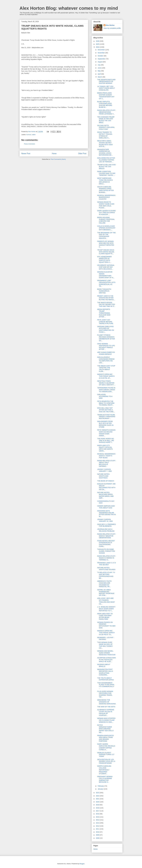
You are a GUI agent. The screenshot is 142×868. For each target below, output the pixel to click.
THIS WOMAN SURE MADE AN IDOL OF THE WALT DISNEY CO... (105, 645)
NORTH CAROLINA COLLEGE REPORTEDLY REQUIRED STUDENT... (104, 770)
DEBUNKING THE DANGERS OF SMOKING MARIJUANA (106, 702)
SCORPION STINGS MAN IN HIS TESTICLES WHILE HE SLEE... (106, 660)
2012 (98, 826)
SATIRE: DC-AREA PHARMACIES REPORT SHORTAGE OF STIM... (106, 593)
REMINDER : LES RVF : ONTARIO (106, 638)
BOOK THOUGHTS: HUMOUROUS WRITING (104, 291)
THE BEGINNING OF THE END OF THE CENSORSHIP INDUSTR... (106, 235)
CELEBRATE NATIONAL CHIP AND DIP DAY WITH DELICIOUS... (106, 267)
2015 (98, 817)
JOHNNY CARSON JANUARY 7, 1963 (105, 470)
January (101, 789)
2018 (98, 808)
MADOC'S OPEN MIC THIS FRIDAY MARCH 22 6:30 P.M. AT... (106, 376)
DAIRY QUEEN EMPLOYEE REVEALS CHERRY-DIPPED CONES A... (106, 747)
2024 (98, 47)
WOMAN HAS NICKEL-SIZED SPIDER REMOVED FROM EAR (106, 653)
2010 (98, 832)
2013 (98, 823)
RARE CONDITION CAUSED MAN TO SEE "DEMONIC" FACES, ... (106, 173)
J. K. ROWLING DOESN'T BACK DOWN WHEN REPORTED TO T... (106, 609)
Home (54, 153)
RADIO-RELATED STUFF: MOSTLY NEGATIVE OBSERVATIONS (106, 536)
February (101, 786)
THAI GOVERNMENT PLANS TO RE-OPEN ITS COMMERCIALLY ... (106, 686)
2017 (98, 811)
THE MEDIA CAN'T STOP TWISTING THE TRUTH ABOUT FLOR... (106, 369)
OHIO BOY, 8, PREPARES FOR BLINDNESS (106, 525)
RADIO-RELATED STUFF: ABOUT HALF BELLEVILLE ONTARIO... (106, 463)
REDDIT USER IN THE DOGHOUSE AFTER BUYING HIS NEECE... (106, 298)
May (99, 71)
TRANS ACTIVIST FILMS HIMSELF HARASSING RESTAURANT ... (106, 417)
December (101, 50)
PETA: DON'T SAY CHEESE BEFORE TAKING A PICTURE (105, 322)
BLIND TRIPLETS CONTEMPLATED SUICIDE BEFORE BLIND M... (105, 104)
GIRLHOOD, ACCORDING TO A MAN (105, 396)
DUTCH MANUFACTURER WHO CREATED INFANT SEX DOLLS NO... (105, 729)
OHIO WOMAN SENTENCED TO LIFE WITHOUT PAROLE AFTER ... (106, 346)
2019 (98, 805)
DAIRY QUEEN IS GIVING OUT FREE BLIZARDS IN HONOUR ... (106, 213)
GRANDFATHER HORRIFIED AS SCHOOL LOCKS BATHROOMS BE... (105, 152)
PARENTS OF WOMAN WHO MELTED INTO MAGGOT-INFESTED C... (106, 244)
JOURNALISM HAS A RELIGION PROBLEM (106, 530)
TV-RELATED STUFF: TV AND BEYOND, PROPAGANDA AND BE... (106, 575)
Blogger (82, 864)
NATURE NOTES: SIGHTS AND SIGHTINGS (104, 476)
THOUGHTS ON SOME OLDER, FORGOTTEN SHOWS (106, 551)
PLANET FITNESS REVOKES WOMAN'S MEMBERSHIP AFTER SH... (106, 338)
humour (29, 135)
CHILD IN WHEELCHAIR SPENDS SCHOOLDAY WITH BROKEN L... (106, 228)
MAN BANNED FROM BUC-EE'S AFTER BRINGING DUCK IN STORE (105, 424)
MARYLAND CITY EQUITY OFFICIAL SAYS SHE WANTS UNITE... (105, 448)
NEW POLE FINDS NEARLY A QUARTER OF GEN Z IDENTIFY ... (106, 383)
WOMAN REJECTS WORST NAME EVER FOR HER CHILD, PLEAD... (106, 205)
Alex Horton (110, 25)
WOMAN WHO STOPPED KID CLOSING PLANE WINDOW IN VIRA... (106, 720)
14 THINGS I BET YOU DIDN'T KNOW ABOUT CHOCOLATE (106, 88)
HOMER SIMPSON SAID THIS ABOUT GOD (106, 507)
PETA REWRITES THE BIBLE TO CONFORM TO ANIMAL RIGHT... (106, 403)
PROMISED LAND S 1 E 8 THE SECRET (106, 564)
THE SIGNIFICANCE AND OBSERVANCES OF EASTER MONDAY (106, 81)
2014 (98, 820)
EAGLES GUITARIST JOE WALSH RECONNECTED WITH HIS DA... (106, 487)
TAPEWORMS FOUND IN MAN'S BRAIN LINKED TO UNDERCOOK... (106, 390)
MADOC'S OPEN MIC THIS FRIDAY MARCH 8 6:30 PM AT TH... (106, 633)
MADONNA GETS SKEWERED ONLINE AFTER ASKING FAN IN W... (106, 514)
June (100, 68)
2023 (98, 793)
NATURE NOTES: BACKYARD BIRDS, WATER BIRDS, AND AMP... (105, 495)
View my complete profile (112, 28)
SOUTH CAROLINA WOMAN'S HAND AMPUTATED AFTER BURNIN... (106, 190)
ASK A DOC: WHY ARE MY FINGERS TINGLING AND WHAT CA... (106, 601)
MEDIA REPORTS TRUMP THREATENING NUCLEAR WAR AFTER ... (104, 313)
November (101, 53)
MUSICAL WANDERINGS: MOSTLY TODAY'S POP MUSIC (106, 456)
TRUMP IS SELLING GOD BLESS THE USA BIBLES (106, 167)
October (101, 56)
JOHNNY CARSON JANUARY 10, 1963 (105, 520)
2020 (98, 802)
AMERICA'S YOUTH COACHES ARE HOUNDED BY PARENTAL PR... (104, 584)
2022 (98, 796)
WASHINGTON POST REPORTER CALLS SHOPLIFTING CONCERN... (105, 672)
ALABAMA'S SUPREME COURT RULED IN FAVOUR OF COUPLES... (106, 712)
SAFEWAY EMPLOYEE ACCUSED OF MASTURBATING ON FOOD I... (106, 329)
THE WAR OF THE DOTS (106, 707)
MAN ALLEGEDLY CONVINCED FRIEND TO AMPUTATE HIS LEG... (106, 360)
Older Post (82, 153)
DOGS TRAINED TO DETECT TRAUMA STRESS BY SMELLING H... (105, 135)
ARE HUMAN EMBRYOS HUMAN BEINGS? (106, 353)
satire (34, 135)
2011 (98, 829)
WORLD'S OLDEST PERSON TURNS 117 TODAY (106, 755)
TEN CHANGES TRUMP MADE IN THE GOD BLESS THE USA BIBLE (106, 120)
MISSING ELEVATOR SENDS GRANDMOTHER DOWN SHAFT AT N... (106, 275)
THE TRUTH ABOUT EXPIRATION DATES (106, 679)
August (100, 62)
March (100, 77)
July (99, 65)
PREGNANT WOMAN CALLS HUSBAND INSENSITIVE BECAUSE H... (105, 779)
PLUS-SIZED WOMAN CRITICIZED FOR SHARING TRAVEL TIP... (105, 694)
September (102, 59)
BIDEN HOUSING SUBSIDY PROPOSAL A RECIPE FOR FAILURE (106, 220)
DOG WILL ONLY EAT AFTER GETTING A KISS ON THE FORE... (106, 410)
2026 (98, 41)
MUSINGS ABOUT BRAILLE (104, 665)
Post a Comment (29, 144)
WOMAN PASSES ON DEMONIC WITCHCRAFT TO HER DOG (106, 625)
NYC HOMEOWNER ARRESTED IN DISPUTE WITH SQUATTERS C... (104, 259)
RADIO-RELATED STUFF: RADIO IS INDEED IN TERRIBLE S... (106, 558)
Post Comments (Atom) (58, 159)
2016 (98, 814)
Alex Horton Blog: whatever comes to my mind (69, 8)
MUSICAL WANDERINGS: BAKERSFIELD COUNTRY (106, 197)
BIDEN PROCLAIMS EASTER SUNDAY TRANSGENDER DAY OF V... (106, 96)
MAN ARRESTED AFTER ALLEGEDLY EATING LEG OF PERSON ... (106, 160)
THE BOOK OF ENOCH (106, 481)
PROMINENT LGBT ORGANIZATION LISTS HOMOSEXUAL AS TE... (106, 283)
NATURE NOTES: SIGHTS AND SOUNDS (106, 569)
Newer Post (26, 153)
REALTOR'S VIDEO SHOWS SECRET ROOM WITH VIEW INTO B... (105, 144)
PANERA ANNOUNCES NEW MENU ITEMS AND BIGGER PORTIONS (106, 738)
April (99, 74)
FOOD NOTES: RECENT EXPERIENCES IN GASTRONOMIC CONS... (106, 544)
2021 (98, 799)
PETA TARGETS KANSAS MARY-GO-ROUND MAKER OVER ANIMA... (106, 433)
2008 (98, 838)
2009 (98, 835)
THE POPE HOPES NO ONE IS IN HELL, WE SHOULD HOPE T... (106, 441)
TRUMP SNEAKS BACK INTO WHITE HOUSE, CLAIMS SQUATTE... (106, 252)
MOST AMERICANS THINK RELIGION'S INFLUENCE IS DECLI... (105, 181)
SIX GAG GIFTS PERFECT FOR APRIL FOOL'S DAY (106, 127)
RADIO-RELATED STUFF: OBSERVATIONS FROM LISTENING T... (106, 112)
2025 (98, 44)
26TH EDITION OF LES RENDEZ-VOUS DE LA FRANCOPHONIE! (106, 761)
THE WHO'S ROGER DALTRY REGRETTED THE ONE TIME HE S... (106, 304)
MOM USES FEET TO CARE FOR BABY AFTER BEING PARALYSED (105, 616)
